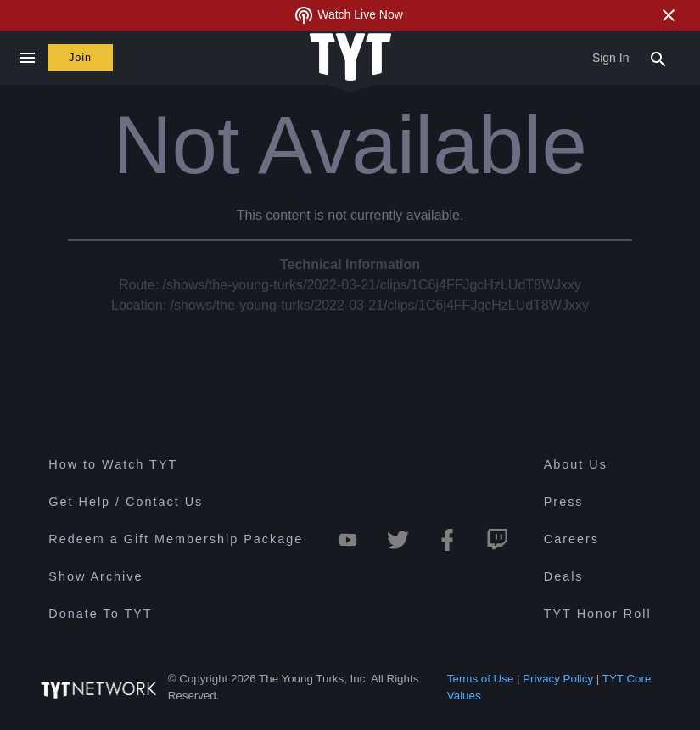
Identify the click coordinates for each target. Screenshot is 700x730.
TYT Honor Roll (598, 614)
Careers (571, 539)
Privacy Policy (558, 679)
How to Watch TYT (113, 464)
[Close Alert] (669, 15)
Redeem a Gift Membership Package (176, 539)
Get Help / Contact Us (126, 502)
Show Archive (95, 576)
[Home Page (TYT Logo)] (350, 58)
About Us (576, 464)
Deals (564, 576)
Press (564, 502)
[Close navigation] (27, 58)
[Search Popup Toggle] (658, 58)
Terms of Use (481, 679)
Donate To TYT (100, 614)
